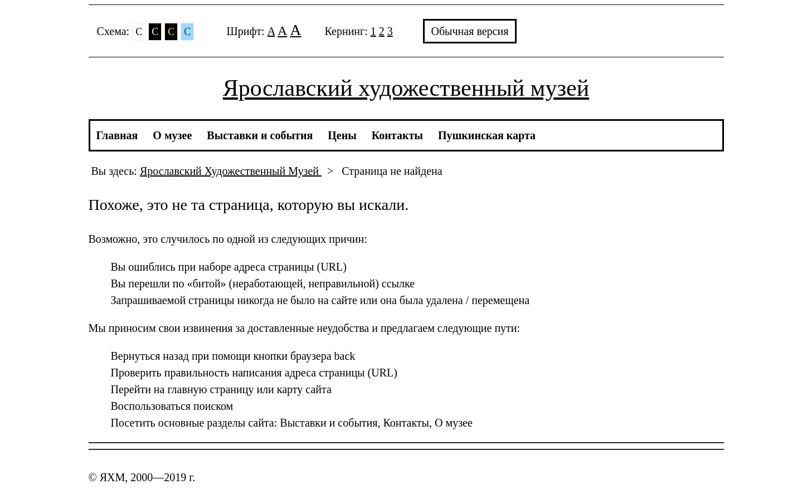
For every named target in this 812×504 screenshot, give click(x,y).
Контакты (397, 135)
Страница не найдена (392, 171)
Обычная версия (470, 31)
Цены (342, 135)
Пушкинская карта (487, 135)
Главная (117, 135)
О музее (172, 135)
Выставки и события (260, 135)
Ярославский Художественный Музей (231, 171)
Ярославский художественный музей (406, 88)
